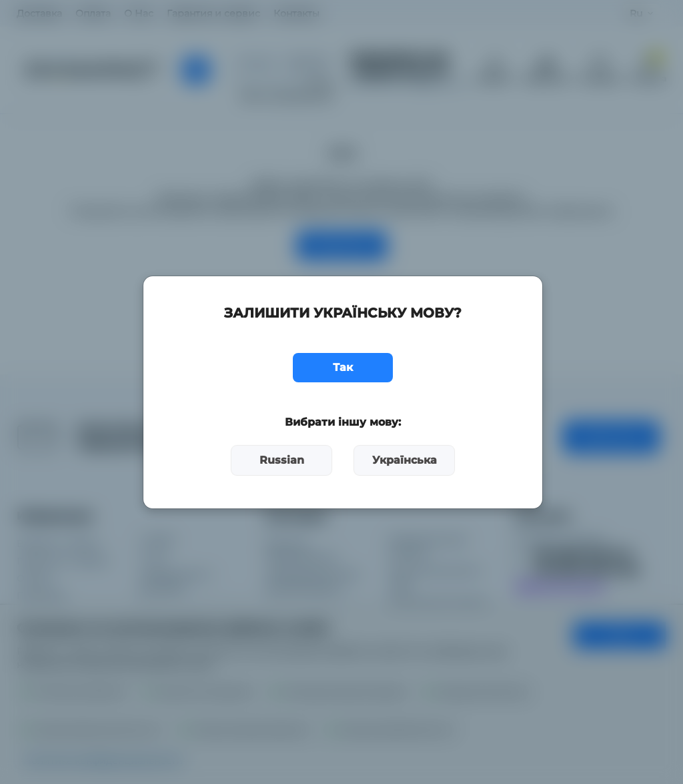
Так (343, 367)
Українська (405, 460)
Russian (282, 460)
